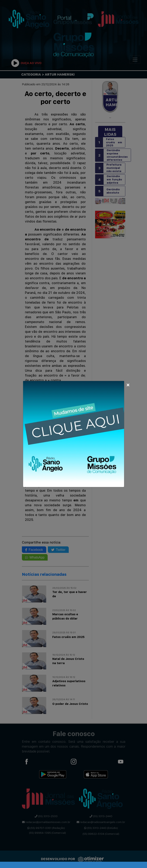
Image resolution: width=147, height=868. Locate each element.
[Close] (128, 384)
